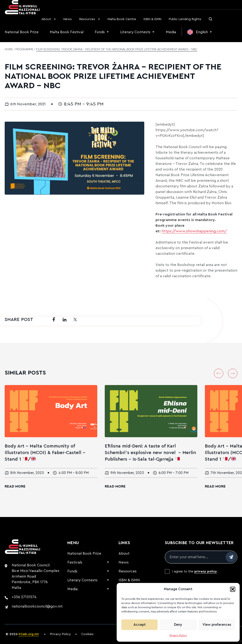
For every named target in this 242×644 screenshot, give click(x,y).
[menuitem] (200, 32)
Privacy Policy (178, 635)
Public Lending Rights (185, 19)
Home (9, 50)
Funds (100, 32)
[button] (233, 589)
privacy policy (206, 571)
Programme (24, 50)
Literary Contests (135, 32)
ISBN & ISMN (152, 19)
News (68, 19)
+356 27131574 (24, 597)
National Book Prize (22, 32)
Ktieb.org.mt (29, 634)
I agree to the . (195, 571)
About (46, 19)
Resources (87, 19)
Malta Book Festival (67, 32)
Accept (140, 625)
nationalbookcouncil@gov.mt (37, 606)
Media (171, 32)
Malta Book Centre (122, 19)
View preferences (217, 625)
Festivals (75, 562)
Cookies (87, 634)
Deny (178, 625)
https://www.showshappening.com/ (194, 231)
